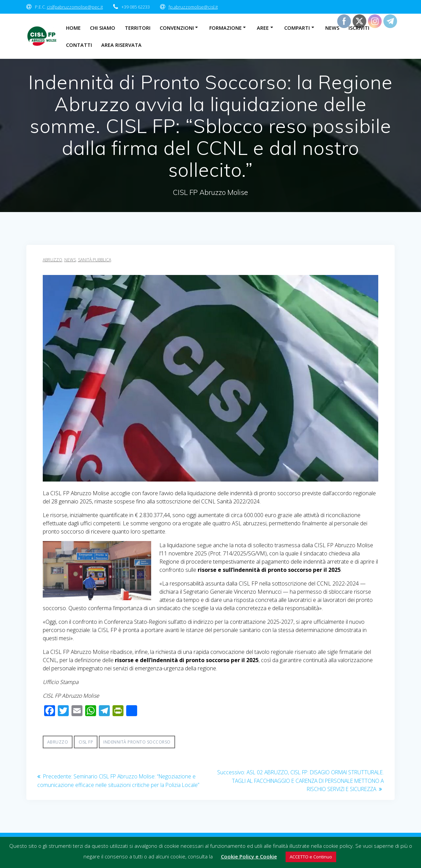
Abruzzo (52, 260)
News (332, 28)
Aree (263, 28)
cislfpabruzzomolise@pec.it (75, 7)
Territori (138, 28)
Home (73, 28)
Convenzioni (177, 28)
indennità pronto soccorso (137, 742)
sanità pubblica (95, 260)
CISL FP (86, 742)
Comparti (297, 28)
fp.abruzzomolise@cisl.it (193, 7)
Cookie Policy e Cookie (249, 856)
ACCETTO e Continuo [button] (311, 857)
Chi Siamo (103, 28)
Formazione (226, 28)
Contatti (79, 45)
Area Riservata (121, 45)
